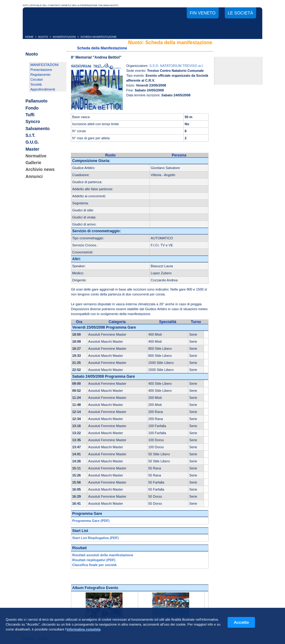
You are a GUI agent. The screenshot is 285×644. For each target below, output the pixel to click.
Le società (240, 13)
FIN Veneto (203, 13)
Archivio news (40, 170)
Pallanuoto (37, 101)
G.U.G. (32, 142)
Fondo (32, 108)
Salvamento (38, 129)
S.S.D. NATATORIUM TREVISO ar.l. (176, 66)
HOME (29, 37)
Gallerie (33, 163)
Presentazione (41, 70)
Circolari (37, 79)
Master (32, 149)
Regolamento (40, 75)
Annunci (34, 176)
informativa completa (84, 629)
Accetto (241, 622)
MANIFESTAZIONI (64, 37)
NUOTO (43, 37)
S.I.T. (30, 135)
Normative (36, 156)
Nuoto (32, 54)
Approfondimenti (43, 89)
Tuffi (30, 115)
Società (36, 84)
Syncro (33, 122)
